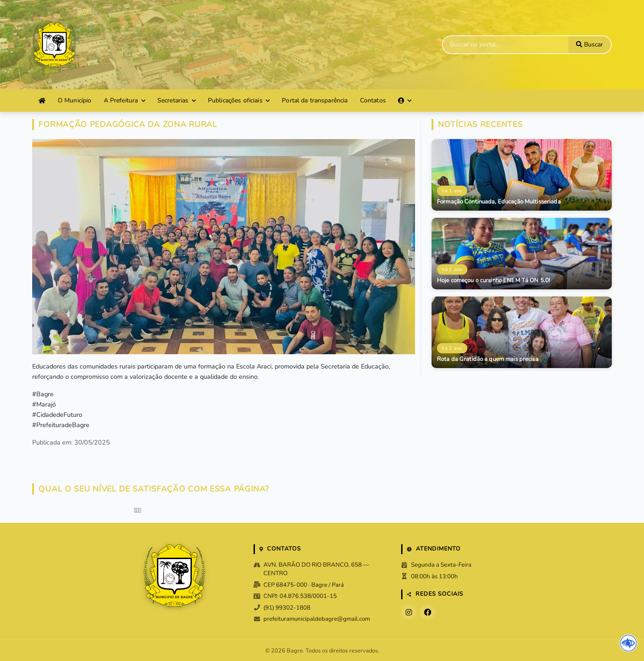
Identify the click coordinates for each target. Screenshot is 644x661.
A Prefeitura (125, 100)
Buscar (589, 44)
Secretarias (177, 100)
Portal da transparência (315, 100)
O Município (75, 100)
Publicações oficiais (239, 100)
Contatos (373, 100)
